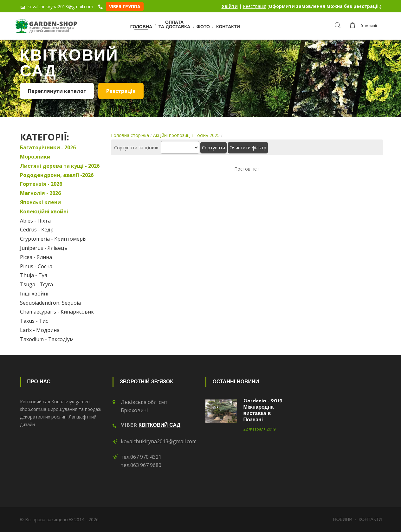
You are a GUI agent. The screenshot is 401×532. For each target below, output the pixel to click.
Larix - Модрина (40, 330)
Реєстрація (255, 6)
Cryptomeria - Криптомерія (53, 239)
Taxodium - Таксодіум (47, 339)
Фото (203, 27)
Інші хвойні (34, 294)
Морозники (35, 157)
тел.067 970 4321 (141, 457)
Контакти (228, 27)
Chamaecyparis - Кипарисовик (57, 312)
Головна (141, 27)
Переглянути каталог (57, 91)
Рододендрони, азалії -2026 (57, 175)
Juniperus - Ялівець (44, 248)
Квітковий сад (159, 425)
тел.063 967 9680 (141, 465)
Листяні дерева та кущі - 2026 (60, 166)
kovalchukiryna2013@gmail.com (159, 441)
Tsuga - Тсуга (36, 284)
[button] (365, 26)
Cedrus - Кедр (37, 230)
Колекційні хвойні (44, 211)
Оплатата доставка (174, 25)
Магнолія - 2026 (40, 193)
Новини (343, 520)
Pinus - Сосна (36, 266)
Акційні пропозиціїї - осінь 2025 (186, 135)
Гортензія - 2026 (41, 184)
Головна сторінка (130, 135)
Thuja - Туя (33, 275)
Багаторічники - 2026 (48, 147)
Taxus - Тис (34, 321)
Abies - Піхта (35, 221)
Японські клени (40, 202)
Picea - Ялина (36, 257)
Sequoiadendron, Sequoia (50, 303)
